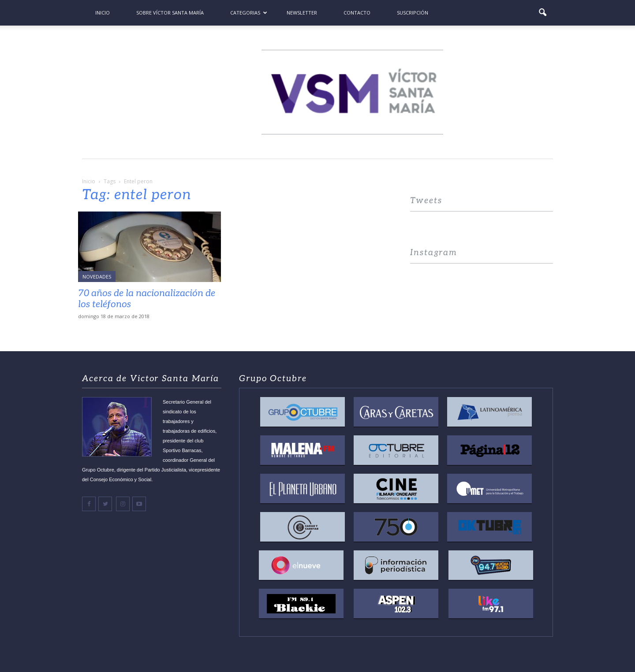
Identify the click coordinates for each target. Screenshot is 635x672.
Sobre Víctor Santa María (170, 13)
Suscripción (413, 13)
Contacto (357, 13)
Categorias (249, 13)
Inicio (103, 13)
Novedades (97, 277)
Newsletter (302, 13)
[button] (542, 13)
